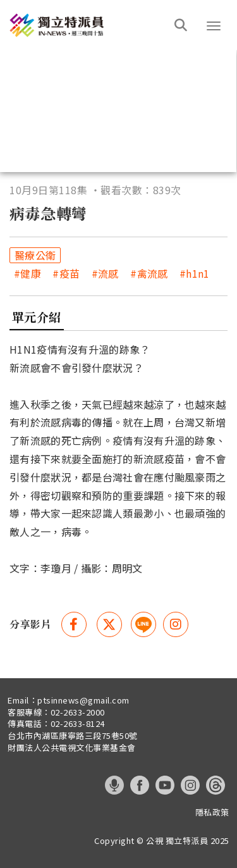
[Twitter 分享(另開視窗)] (109, 624)
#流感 (105, 274)
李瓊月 (56, 568)
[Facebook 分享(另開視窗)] (74, 624)
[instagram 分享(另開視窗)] (176, 624)
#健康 (27, 274)
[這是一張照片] (97, 25)
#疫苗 (66, 274)
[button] (214, 26)
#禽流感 (149, 274)
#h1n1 (195, 274)
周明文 (127, 568)
